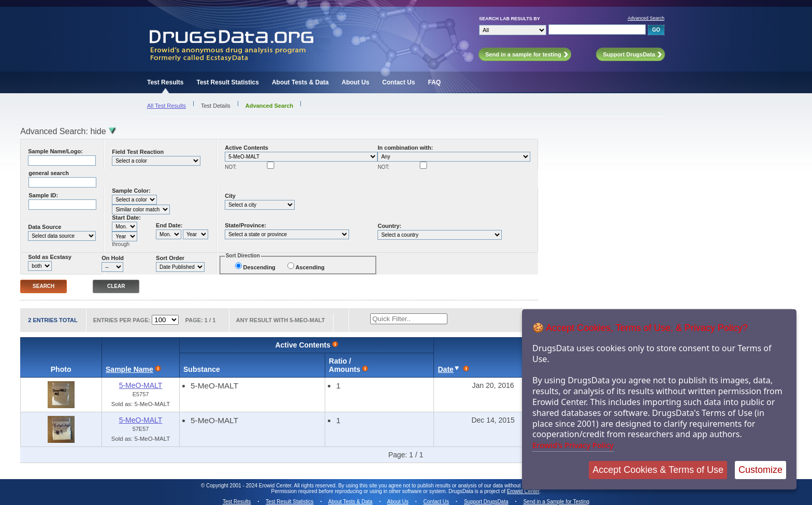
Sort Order (170, 258)
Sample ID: (43, 195)
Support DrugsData (486, 502)
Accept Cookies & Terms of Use (658, 470)
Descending (259, 267)
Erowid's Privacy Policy (573, 445)
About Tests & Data (300, 82)
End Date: (169, 225)
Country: (389, 226)
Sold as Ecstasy (50, 257)
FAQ (434, 82)
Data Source (45, 227)
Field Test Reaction (138, 152)
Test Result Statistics (227, 82)
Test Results (165, 82)
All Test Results (166, 106)
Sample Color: (131, 191)
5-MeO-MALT (141, 385)
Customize (760, 470)
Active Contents (247, 148)
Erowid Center (523, 491)
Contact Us (398, 82)
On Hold (113, 258)
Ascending (310, 267)
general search (49, 173)
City (230, 196)
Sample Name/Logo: (55, 151)
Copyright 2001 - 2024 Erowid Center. (249, 486)
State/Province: (245, 225)
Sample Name (129, 369)
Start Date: (126, 218)
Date (445, 369)
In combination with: (405, 148)
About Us (356, 82)
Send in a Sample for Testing (556, 502)
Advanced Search (646, 18)
